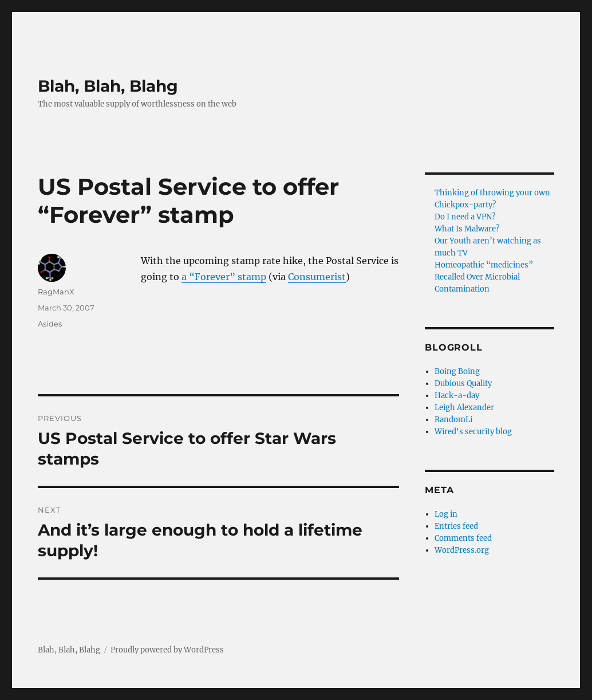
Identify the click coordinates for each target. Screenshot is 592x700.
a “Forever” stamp (224, 277)
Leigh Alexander (464, 408)
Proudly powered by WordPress (167, 650)
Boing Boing (457, 371)
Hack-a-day (457, 396)
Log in (446, 514)
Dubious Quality (463, 384)
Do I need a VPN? (465, 217)
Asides (50, 324)
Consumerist (317, 277)
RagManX (56, 292)
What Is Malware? (467, 229)
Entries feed (456, 526)
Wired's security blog (473, 432)
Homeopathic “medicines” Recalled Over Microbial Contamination (484, 277)
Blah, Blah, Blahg (108, 86)
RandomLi (453, 420)
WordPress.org (462, 550)
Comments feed (463, 538)
